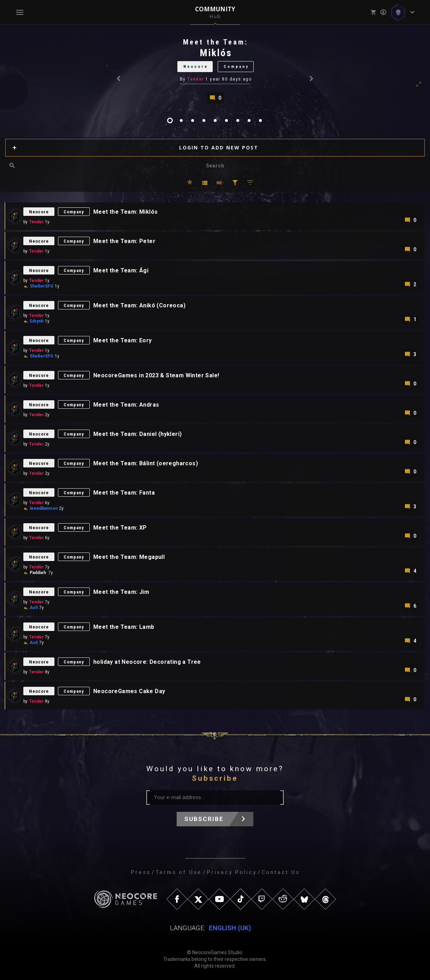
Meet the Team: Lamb (124, 627)
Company (236, 67)
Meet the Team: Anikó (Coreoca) (139, 305)
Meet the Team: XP (120, 528)
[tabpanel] (215, 70)
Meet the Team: (216, 42)
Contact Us (281, 872)
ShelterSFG (42, 286)
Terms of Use (179, 872)
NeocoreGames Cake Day (129, 691)
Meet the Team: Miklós (125, 212)
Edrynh (37, 321)
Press (141, 872)
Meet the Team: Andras (126, 405)
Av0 (34, 608)
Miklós (216, 53)
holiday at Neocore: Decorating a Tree (147, 662)
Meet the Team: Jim (121, 592)
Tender (196, 79)
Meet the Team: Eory (123, 340)
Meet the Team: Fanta (124, 493)
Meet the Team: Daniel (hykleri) (137, 434)
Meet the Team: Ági (121, 270)
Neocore (196, 67)
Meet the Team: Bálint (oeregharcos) (146, 463)
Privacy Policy (232, 872)
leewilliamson (44, 508)
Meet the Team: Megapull (129, 557)
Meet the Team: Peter (124, 241)
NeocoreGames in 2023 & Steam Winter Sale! (156, 375)
